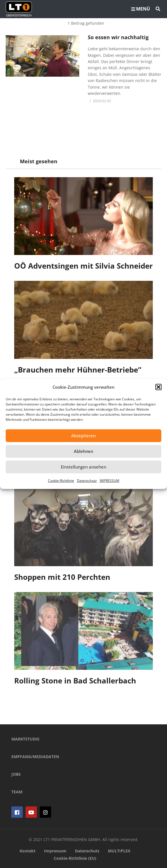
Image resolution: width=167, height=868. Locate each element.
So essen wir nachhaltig (118, 37)
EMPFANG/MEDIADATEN (35, 757)
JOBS (16, 774)
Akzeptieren (83, 436)
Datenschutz (87, 481)
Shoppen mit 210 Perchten (62, 577)
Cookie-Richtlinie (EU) (75, 858)
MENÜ (141, 9)
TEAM (17, 792)
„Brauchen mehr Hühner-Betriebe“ (78, 370)
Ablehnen (83, 451)
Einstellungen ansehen (83, 467)
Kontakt (28, 851)
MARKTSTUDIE (25, 739)
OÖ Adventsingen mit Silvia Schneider (83, 266)
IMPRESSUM (109, 481)
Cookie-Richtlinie (61, 481)
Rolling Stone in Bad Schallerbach (75, 681)
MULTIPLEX (119, 851)
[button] (158, 387)
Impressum (55, 851)
